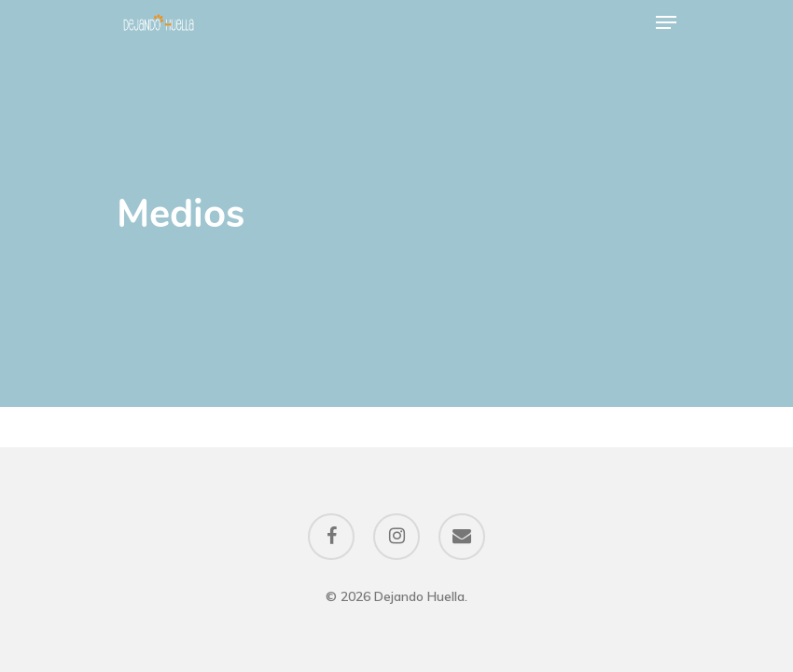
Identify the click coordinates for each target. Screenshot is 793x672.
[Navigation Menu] (666, 22)
